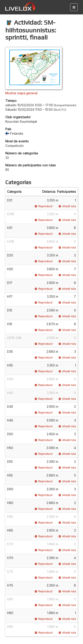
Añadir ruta (67, 206)
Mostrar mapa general (21, 93)
